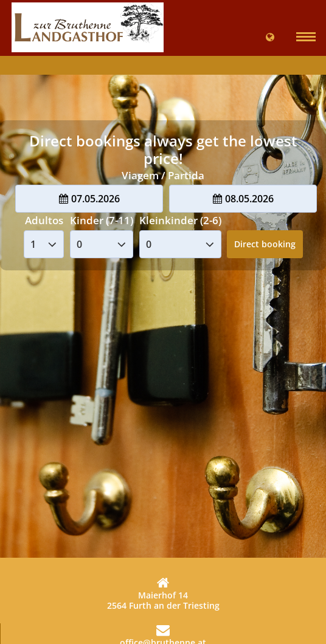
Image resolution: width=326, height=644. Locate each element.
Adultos (44, 220)
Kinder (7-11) (102, 220)
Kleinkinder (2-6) (180, 220)
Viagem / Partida (163, 175)
